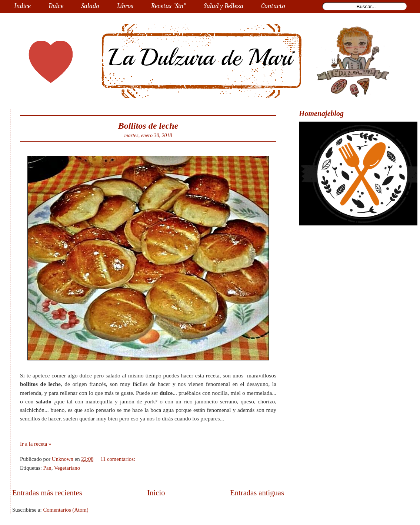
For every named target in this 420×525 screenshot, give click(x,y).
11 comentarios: (119, 459)
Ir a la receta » (36, 444)
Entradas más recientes (47, 493)
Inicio (156, 493)
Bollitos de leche (148, 126)
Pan (47, 468)
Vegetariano (67, 468)
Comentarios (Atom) (66, 510)
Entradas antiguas (257, 493)
